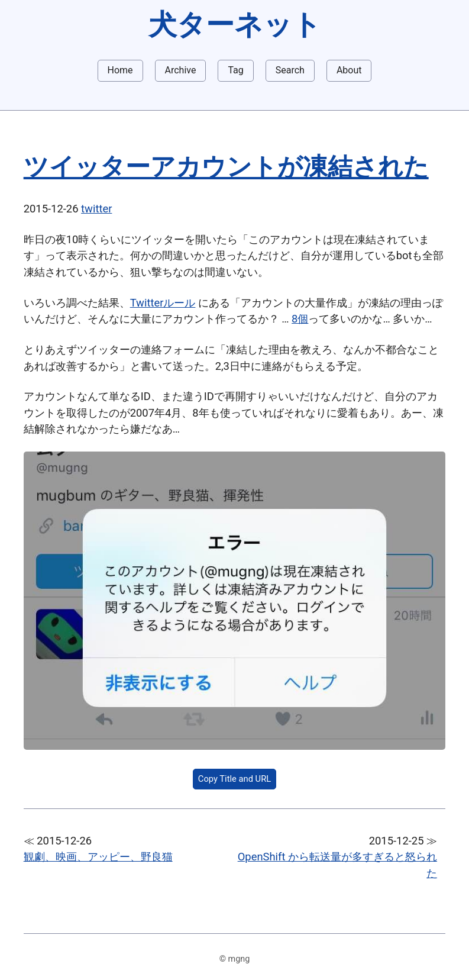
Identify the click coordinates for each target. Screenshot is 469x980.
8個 (300, 319)
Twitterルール (163, 303)
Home (120, 70)
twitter (96, 209)
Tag (235, 70)
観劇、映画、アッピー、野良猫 (98, 857)
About (349, 70)
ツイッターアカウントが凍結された (226, 167)
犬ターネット (235, 25)
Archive (181, 70)
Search (290, 70)
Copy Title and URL (234, 779)
